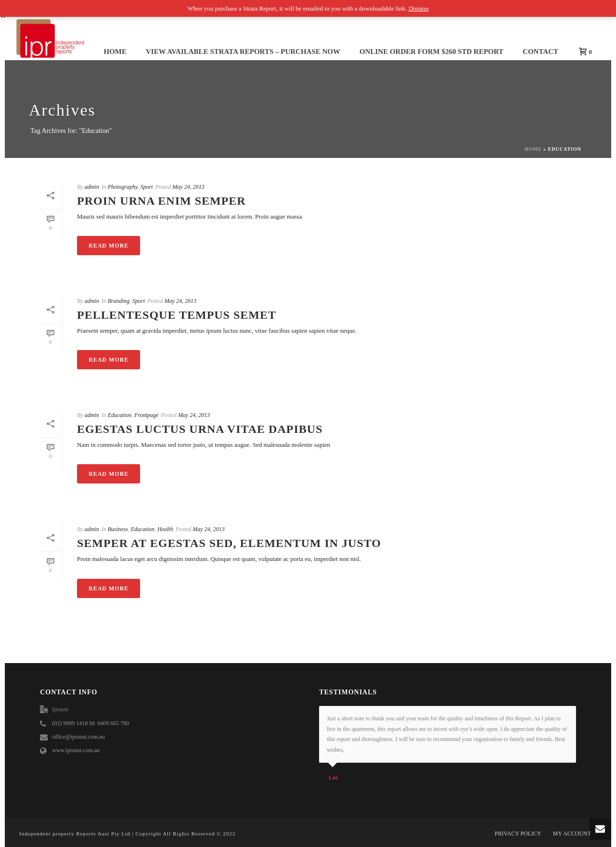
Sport (147, 187)
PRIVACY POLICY (518, 834)
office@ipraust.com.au (78, 737)
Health (165, 529)
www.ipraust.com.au (76, 750)
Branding (119, 301)
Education (120, 415)
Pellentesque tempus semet (177, 315)
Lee (333, 778)
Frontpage (146, 415)
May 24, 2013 (188, 187)
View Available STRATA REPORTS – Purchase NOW (243, 52)
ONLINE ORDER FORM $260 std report (431, 52)
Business (118, 529)
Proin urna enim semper (161, 201)
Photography (123, 187)
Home (115, 52)
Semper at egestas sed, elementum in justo (229, 543)
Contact (540, 52)
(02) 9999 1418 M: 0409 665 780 (90, 723)
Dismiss (419, 8)
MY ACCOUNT (572, 834)
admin (92, 187)
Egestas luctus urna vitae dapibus (200, 429)
